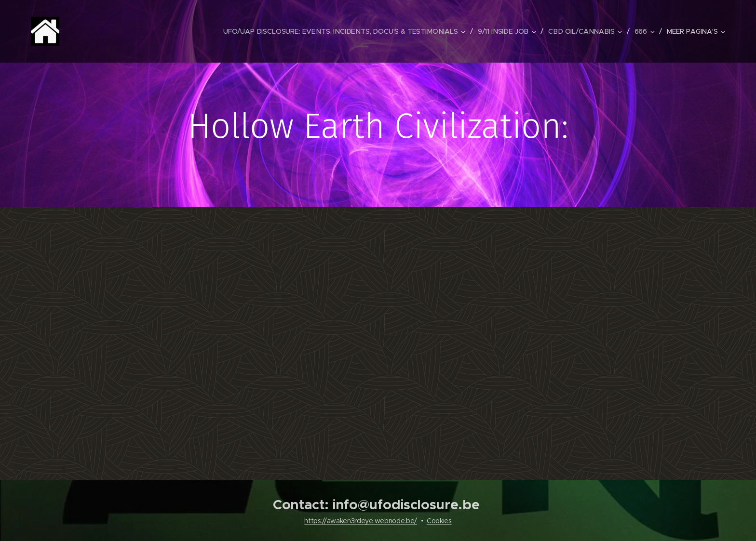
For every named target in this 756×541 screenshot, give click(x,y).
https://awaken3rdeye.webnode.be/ (361, 521)
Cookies (439, 521)
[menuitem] (349, 31)
